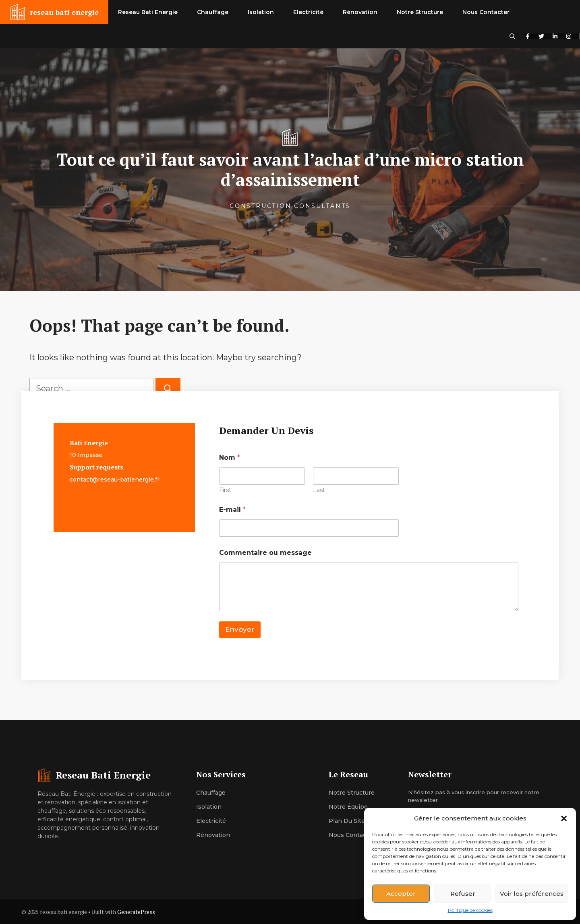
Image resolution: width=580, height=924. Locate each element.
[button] (564, 818)
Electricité (308, 12)
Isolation (261, 12)
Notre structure (352, 793)
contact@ (84, 480)
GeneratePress (136, 912)
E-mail (232, 510)
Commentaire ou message (265, 553)
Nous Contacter (486, 12)
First (225, 490)
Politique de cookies (470, 910)
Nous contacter (352, 835)
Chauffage (213, 12)
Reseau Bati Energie (148, 12)
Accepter (401, 894)
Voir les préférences (532, 894)
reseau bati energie (64, 12)
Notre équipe (348, 807)
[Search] (168, 388)
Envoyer (240, 629)
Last (319, 490)
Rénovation (360, 12)
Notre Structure (420, 12)
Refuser (463, 894)
